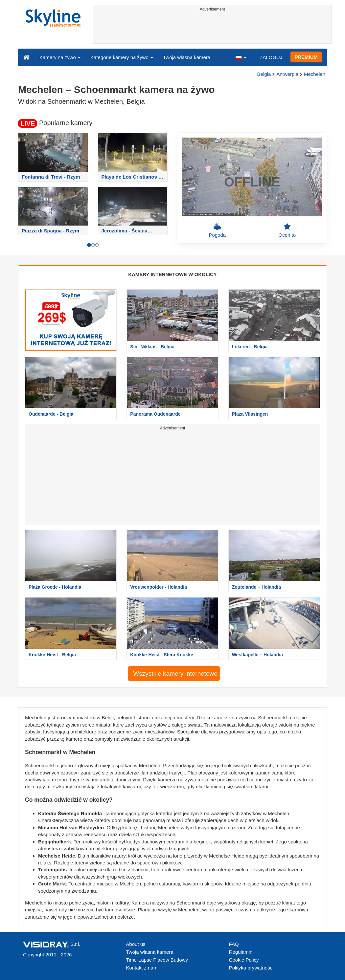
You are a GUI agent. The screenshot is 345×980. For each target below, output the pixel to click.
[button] (241, 57)
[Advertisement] (213, 29)
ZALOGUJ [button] (271, 57)
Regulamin (241, 952)
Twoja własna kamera (187, 57)
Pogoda (217, 230)
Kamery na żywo (60, 57)
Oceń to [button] (287, 230)
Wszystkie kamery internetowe (176, 674)
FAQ (234, 944)
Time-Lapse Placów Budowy (157, 960)
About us (136, 944)
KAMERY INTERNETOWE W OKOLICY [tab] (172, 274)
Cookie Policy (244, 960)
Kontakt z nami (142, 968)
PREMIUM (306, 57)
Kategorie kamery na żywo (122, 57)
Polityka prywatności (251, 968)
